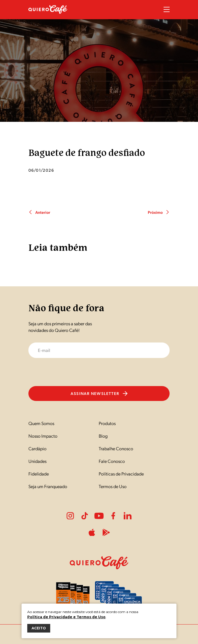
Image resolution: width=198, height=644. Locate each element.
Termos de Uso (113, 486)
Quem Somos (41, 423)
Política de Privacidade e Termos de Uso (66, 617)
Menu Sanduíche (167, 9)
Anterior (39, 212)
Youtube (99, 516)
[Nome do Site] (48, 17)
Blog (103, 436)
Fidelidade (39, 474)
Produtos (107, 423)
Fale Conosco (112, 461)
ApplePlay (92, 533)
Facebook (113, 516)
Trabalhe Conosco (116, 448)
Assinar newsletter (99, 393)
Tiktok (85, 516)
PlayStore (106, 533)
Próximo (159, 212)
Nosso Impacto (43, 436)
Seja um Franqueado (48, 486)
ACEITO (39, 628)
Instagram (70, 516)
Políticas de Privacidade (121, 474)
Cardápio (37, 448)
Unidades (37, 461)
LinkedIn (128, 516)
